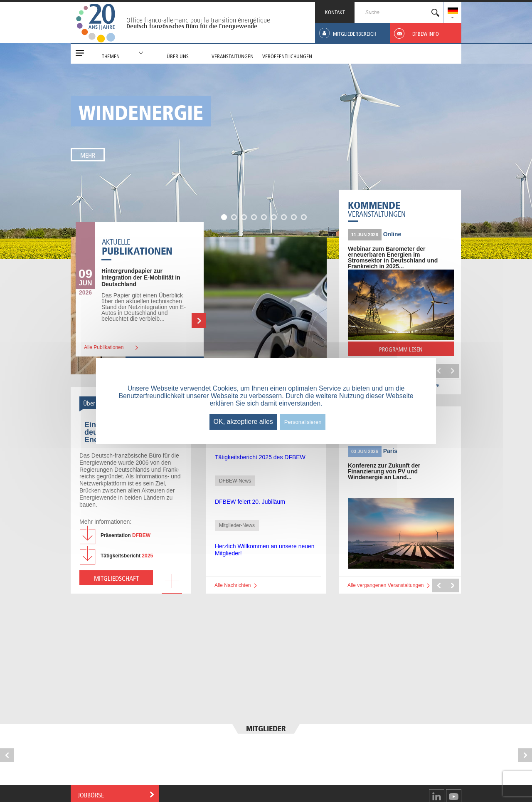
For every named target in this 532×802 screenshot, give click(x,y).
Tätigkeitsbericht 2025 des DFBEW (260, 457)
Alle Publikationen (104, 347)
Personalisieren (303, 422)
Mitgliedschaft (116, 578)
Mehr (88, 155)
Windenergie (141, 110)
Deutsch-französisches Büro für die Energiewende (192, 26)
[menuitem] (453, 11)
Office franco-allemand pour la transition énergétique (198, 20)
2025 (127, 556)
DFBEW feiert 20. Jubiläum (250, 502)
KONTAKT (335, 11)
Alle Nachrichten (233, 585)
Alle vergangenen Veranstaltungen (385, 585)
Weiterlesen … (199, 321)
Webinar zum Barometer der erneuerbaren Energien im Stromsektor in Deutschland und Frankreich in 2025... (393, 257)
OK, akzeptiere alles (243, 422)
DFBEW (126, 535)
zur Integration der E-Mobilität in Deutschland (141, 277)
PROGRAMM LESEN (416, 350)
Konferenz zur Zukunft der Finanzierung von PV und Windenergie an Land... (384, 471)
